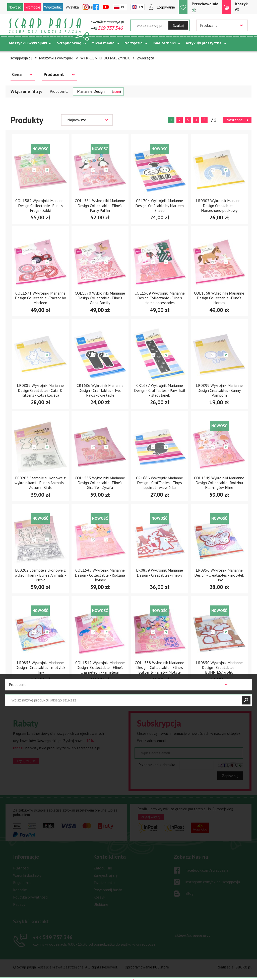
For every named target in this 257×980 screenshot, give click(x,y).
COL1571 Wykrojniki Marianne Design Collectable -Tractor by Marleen (40, 298)
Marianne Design (99, 91)
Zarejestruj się (105, 875)
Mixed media (103, 43)
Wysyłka (72, 7)
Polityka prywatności (31, 897)
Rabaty (19, 904)
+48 (107, 28)
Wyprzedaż (53, 7)
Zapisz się (230, 776)
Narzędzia (134, 43)
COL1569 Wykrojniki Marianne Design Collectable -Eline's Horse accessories (160, 298)
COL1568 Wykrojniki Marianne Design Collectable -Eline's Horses (219, 298)
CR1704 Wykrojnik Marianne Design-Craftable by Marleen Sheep (159, 205)
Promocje (33, 7)
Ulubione (101, 904)
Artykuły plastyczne (204, 43)
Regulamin (22, 882)
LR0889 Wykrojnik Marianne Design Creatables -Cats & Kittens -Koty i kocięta (40, 390)
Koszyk (99, 897)
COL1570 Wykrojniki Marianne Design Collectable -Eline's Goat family (100, 298)
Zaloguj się (103, 868)
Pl (123, 7)
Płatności (21, 868)
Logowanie (166, 7)
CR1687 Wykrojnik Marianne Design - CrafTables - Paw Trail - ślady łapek (160, 390)
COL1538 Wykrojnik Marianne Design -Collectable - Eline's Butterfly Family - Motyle (159, 667)
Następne (235, 120)
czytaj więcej (26, 761)
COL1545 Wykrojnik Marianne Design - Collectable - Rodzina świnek (100, 575)
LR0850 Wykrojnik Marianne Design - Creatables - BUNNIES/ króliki (219, 667)
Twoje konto (104, 882)
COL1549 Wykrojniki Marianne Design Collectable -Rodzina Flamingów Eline (219, 483)
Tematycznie (21, 55)
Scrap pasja (45, 26)
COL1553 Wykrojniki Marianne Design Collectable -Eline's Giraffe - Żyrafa (100, 483)
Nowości (15, 7)
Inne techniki (164, 43)
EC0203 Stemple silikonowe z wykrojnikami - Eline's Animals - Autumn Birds (40, 483)
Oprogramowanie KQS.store (147, 967)
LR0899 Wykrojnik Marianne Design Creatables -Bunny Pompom (219, 390)
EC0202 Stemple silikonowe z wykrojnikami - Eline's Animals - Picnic (40, 575)
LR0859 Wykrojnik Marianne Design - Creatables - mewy (159, 572)
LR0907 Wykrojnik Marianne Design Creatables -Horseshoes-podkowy (219, 205)
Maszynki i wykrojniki (28, 43)
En (141, 7)
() (205, 7)
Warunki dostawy (27, 875)
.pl (243, 967)
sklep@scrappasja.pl (107, 22)
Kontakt (20, 890)
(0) (241, 6)
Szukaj (178, 25)
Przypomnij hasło (108, 890)
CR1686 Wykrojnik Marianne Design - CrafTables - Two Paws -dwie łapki (100, 390)
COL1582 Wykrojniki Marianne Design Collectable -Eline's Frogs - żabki (40, 205)
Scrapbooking (69, 43)
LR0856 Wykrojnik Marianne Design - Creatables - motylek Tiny (219, 575)
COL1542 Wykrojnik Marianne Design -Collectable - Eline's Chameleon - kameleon (100, 667)
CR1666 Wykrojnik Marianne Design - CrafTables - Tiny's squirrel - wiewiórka (159, 483)
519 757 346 (53, 937)
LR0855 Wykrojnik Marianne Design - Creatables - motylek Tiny (40, 667)
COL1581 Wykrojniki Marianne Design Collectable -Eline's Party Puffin (100, 205)
